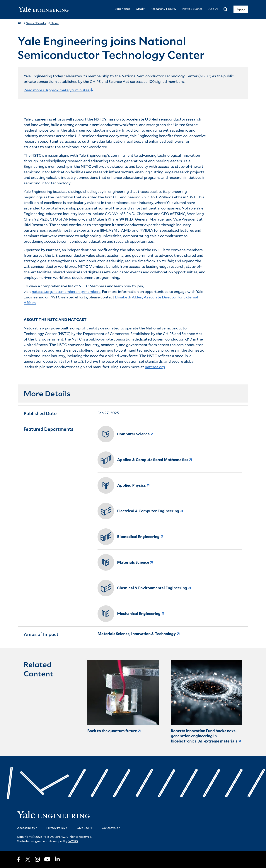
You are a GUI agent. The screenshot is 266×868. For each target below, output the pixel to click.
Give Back (85, 828)
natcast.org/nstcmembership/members (66, 292)
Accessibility (27, 828)
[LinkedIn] (57, 859)
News (54, 23)
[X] (28, 859)
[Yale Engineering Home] (45, 10)
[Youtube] (47, 859)
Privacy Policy (57, 828)
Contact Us (111, 828)
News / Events (36, 23)
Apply (241, 9)
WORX (73, 841)
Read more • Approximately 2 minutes (59, 90)
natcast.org (155, 367)
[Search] (226, 10)
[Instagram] (37, 859)
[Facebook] (19, 859)
